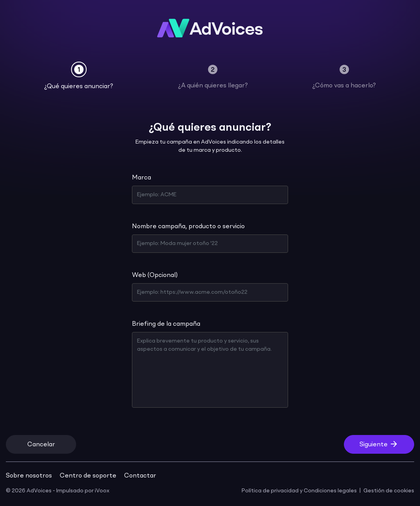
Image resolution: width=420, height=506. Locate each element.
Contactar (140, 476)
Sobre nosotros (29, 476)
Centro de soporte (88, 476)
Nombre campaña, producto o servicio (188, 227)
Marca (141, 178)
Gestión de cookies (389, 491)
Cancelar (41, 445)
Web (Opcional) (155, 275)
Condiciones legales (330, 491)
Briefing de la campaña (166, 324)
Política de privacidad (270, 491)
